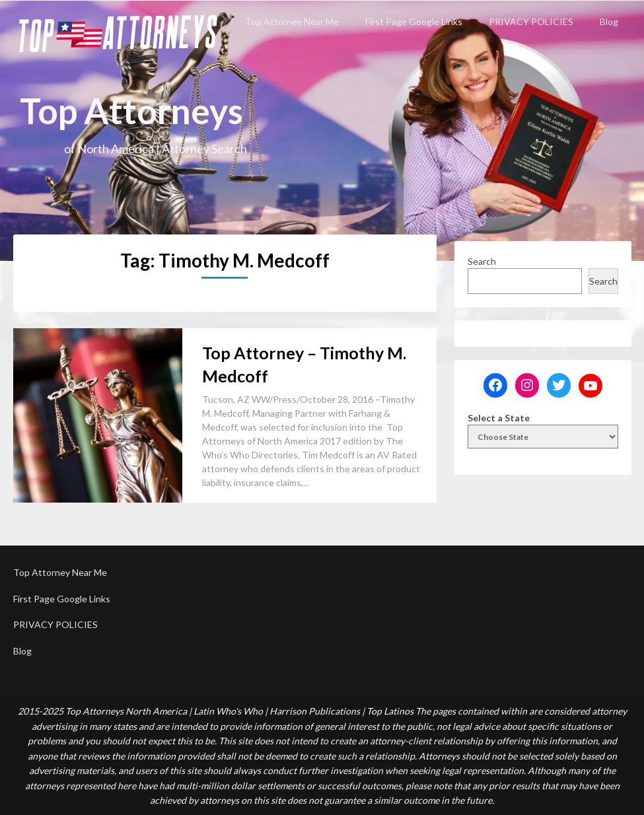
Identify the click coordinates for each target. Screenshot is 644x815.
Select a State (499, 418)
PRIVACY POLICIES (531, 21)
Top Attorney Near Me (292, 21)
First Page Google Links (414, 21)
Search (482, 261)
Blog (609, 21)
